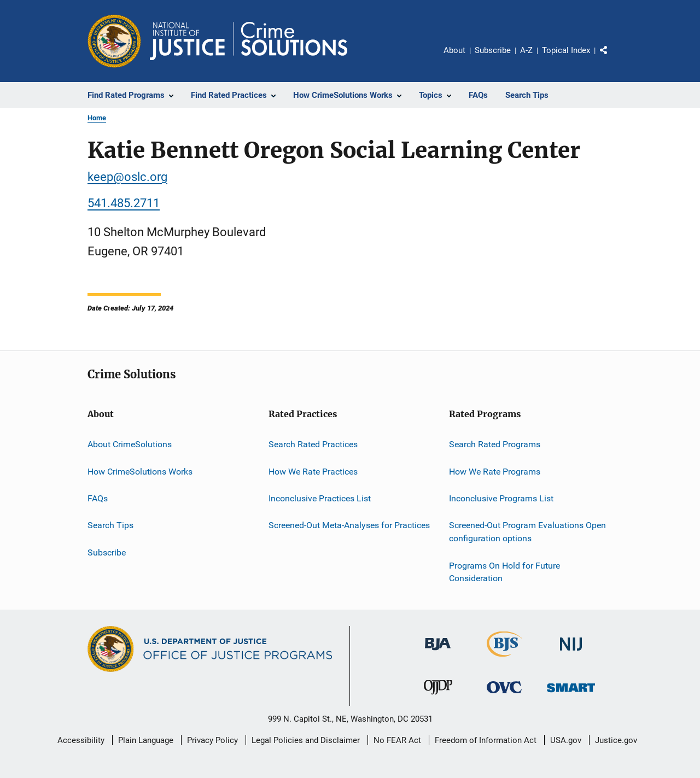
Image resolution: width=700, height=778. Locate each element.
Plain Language (146, 740)
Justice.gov (616, 740)
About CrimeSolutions (130, 444)
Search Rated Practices (313, 444)
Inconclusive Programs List (501, 498)
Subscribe (493, 50)
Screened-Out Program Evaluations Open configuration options (527, 532)
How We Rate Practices (313, 472)
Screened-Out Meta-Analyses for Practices (349, 525)
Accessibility (81, 740)
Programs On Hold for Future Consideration (504, 572)
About (454, 50)
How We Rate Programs (495, 472)
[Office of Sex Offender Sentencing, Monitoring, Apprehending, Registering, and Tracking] (571, 694)
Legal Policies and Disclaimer (306, 740)
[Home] (249, 41)
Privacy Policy (212, 740)
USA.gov (566, 740)
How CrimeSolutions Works (140, 472)
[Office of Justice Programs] (114, 41)
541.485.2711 (124, 203)
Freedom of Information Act (486, 740)
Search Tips (110, 525)
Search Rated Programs (495, 444)
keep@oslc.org (127, 177)
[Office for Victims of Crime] (504, 695)
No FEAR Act (397, 740)
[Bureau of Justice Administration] (438, 652)
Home (97, 118)
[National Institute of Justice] (571, 653)
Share (612, 58)
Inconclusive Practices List (320, 498)
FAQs (98, 498)
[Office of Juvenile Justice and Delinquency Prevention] (438, 697)
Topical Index (566, 50)
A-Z (526, 50)
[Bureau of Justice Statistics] (504, 659)
